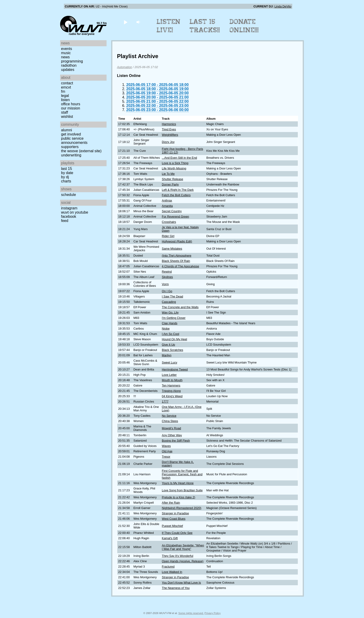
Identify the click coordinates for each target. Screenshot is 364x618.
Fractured (168, 567)
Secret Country (172, 211)
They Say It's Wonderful (177, 556)
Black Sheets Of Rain (176, 261)
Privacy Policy (213, 613)
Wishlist (67, 117)
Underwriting (71, 155)
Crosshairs (169, 222)
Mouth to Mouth (172, 380)
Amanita (167, 206)
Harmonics (169, 124)
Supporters (70, 147)
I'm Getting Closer (174, 318)
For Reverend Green (175, 216)
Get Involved (71, 134)
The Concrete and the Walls (180, 307)
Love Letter (169, 375)
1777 (165, 402)
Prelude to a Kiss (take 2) (179, 497)
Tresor (166, 457)
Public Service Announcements (74, 140)
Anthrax (167, 200)
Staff (65, 112)
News (65, 57)
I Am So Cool (171, 334)
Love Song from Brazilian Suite (182, 490)
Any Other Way (172, 435)
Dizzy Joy (168, 142)
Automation (125, 67)
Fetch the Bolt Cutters (176, 195)
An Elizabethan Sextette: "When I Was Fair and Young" (183, 547)
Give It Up (168, 345)
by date (67, 173)
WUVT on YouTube (75, 212)
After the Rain (171, 503)
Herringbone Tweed (175, 369)
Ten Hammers (171, 385)
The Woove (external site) (81, 151)
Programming (72, 61)
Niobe (166, 329)
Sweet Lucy (169, 362)
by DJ (65, 177)
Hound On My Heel (174, 339)
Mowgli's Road (171, 428)
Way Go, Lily (170, 312)
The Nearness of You (176, 588)
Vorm (165, 284)
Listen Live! (169, 26)
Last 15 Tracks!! (205, 26)
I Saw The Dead (172, 296)
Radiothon (69, 65)
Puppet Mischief (172, 526)
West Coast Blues (174, 519)
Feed (65, 221)
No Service (169, 416)
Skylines (167, 277)
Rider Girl (168, 236)
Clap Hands (170, 323)
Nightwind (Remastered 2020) (182, 508)
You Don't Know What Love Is (181, 583)
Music (66, 53)
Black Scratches (172, 350)
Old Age (167, 451)
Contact (67, 83)
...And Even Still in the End (179, 158)
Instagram (69, 208)
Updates (68, 70)
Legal (65, 96)
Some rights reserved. (191, 613)
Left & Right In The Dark (178, 190)
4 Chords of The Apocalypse (180, 266)
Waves (166, 446)
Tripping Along (171, 391)
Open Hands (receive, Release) (183, 561)
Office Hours (71, 104)
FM (63, 91)
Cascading (169, 302)
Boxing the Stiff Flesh (176, 441)
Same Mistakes (172, 249)
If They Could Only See (177, 533)
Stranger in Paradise (175, 513)
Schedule (68, 195)
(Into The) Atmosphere (177, 256)
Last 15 (67, 169)
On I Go (167, 291)
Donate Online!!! (244, 26)
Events (67, 49)
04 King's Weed (172, 396)
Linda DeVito (283, 6)
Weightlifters (170, 135)
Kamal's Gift (170, 538)
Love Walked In (172, 572)
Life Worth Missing (174, 168)
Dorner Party (170, 184)
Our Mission (71, 108)
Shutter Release (172, 179)
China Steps (170, 421)
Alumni (67, 130)
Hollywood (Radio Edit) (177, 241)
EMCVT (66, 87)
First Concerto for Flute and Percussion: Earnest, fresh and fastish (182, 474)
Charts (66, 181)
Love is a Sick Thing (175, 163)
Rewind (167, 272)
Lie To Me (168, 174)
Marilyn (167, 355)
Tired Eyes (169, 129)
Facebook (69, 216)
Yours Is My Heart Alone (178, 483)
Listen (65, 100)
